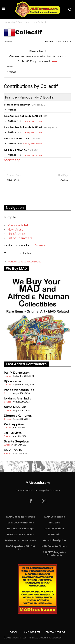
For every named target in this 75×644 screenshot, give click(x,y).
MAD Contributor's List (24, 22)
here (54, 61)
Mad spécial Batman (17, 105)
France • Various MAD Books (24, 262)
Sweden (8, 445)
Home (7, 22)
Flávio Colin (13, 180)
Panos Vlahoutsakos (19, 390)
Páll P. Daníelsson (17, 373)
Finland (7, 428)
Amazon (40, 245)
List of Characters (20, 238)
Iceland (7, 376)
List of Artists (16, 234)
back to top (12, 160)
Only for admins (16, 199)
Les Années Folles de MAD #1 (23, 116)
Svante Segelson (17, 441)
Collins (64, 180)
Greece (8, 393)
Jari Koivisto (13, 433)
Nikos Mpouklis (15, 407)
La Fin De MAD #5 (16, 150)
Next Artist (15, 230)
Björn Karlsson (15, 381)
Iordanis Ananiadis (17, 398)
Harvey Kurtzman (32, 121)
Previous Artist (18, 225)
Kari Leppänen (15, 424)
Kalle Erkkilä (13, 450)
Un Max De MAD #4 (17, 139)
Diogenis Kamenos (18, 416)
